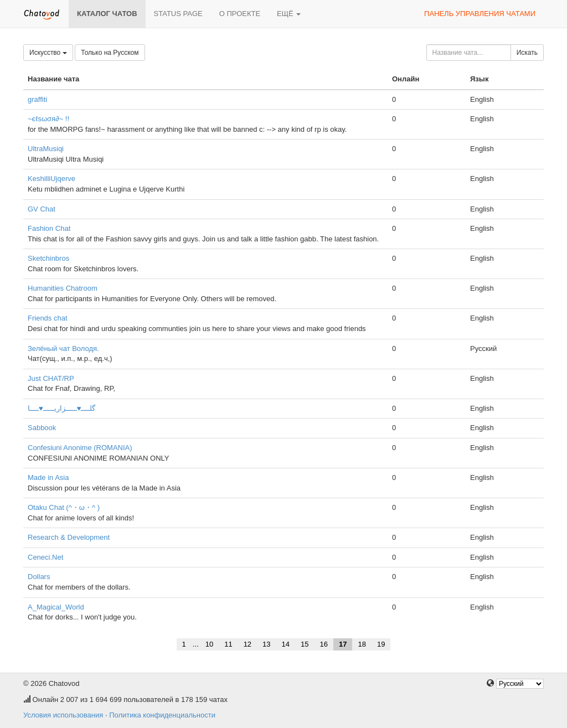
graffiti (37, 99)
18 (362, 644)
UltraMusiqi (46, 149)
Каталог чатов (107, 14)
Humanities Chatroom (63, 288)
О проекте (240, 14)
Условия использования (63, 715)
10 (209, 644)
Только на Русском (110, 53)
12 (248, 644)
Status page (178, 14)
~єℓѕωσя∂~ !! (48, 119)
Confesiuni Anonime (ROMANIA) (80, 448)
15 (305, 644)
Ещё (289, 14)
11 (228, 644)
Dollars (39, 577)
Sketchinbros (48, 258)
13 (266, 644)
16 (324, 644)
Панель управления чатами (480, 14)
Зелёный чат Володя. (63, 348)
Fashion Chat (49, 228)
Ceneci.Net (45, 557)
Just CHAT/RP (51, 378)
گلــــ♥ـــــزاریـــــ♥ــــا (61, 408)
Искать (527, 53)
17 (343, 644)
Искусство (48, 53)
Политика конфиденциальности (162, 715)
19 (381, 644)
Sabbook (42, 428)
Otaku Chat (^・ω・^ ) (64, 507)
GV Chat (42, 209)
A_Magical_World (56, 607)
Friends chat (48, 318)
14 (286, 644)
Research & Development (69, 537)
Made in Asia (48, 477)
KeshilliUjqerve (51, 179)
